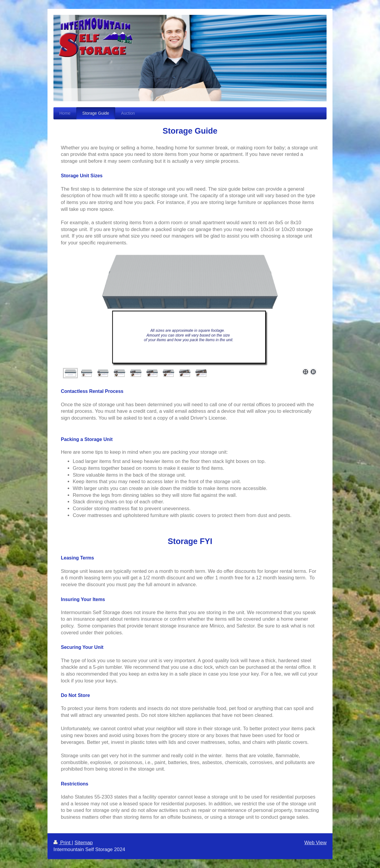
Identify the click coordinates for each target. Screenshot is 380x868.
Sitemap (84, 843)
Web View (315, 843)
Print (63, 843)
